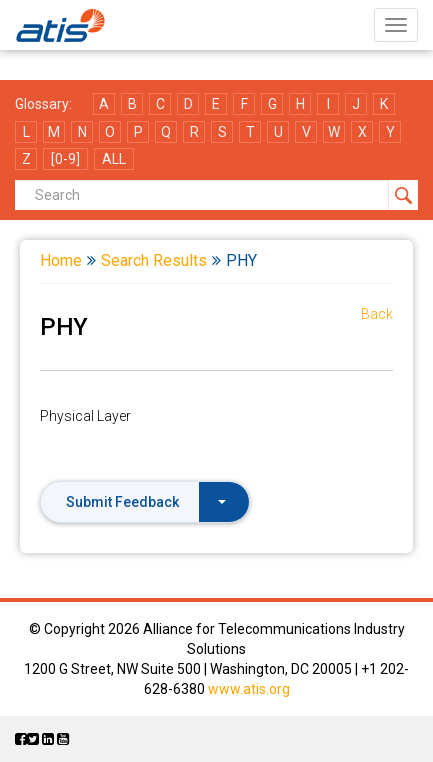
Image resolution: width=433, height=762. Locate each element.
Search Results (154, 260)
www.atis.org (249, 689)
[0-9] (65, 159)
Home (61, 260)
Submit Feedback (146, 502)
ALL (114, 159)
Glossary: (43, 104)
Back (377, 314)
